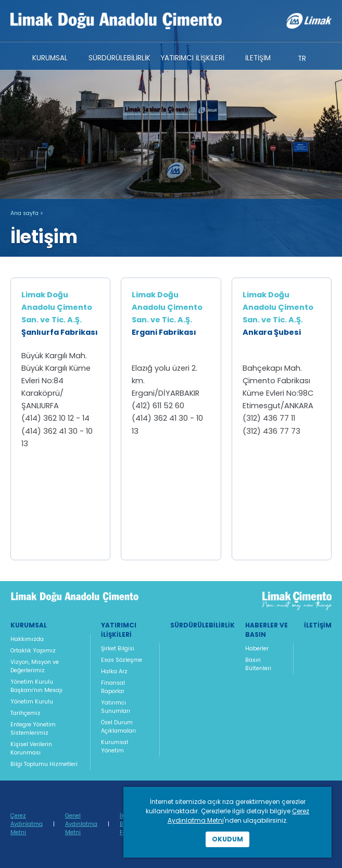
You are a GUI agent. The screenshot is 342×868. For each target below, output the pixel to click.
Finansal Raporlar (113, 687)
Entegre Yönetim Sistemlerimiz (33, 729)
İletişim (318, 625)
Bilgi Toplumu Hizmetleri (44, 764)
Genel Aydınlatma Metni (81, 824)
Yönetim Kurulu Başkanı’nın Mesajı (36, 686)
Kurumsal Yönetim (115, 746)
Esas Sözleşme (122, 660)
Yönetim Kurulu (32, 702)
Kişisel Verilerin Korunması (31, 749)
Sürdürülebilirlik (202, 625)
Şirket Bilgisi (118, 649)
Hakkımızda (27, 639)
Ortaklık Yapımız (33, 651)
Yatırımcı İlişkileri (119, 630)
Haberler (257, 649)
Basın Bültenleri (258, 664)
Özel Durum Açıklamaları (118, 727)
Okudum (227, 839)
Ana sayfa (24, 213)
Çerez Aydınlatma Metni (27, 824)
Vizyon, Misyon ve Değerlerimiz (35, 666)
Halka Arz (114, 671)
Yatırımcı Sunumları (116, 707)
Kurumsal (29, 625)
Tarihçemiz (26, 713)
